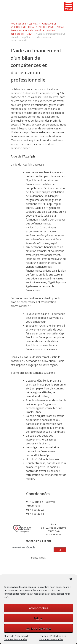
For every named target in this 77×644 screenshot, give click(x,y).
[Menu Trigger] (68, 7)
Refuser (39, 618)
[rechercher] (30, 548)
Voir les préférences (38, 628)
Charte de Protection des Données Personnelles (17, 638)
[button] (71, 579)
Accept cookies (39, 608)
